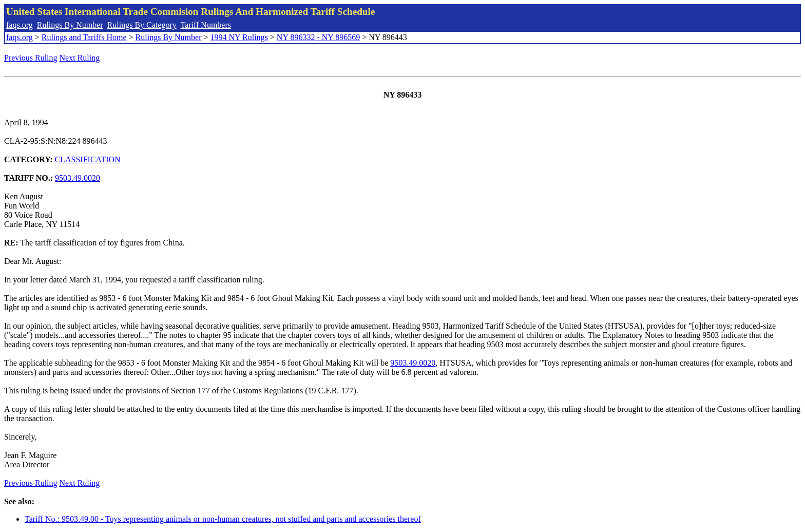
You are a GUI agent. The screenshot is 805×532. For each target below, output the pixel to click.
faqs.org (20, 25)
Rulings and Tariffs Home (84, 37)
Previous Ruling (31, 58)
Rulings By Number (70, 25)
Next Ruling (80, 58)
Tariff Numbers (206, 25)
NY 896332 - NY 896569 (318, 37)
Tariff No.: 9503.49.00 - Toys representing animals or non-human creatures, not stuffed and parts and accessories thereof (223, 519)
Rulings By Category (142, 25)
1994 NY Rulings (239, 37)
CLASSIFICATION (88, 159)
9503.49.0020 (78, 178)
